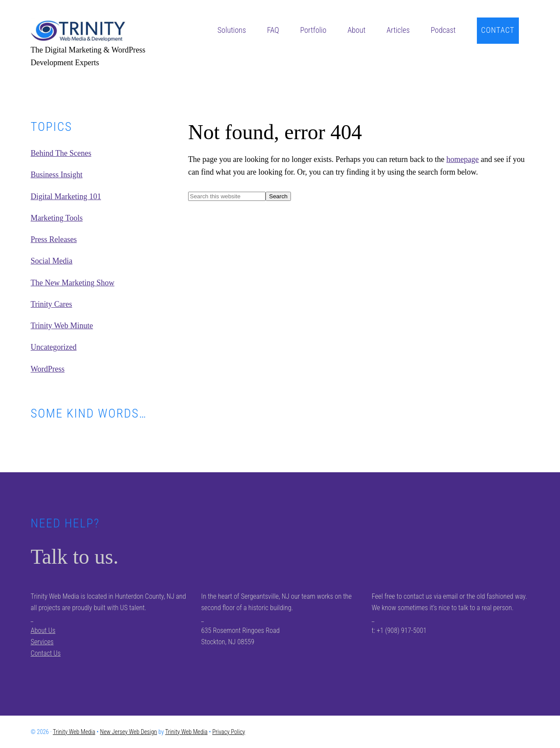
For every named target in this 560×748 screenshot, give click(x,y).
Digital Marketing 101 (66, 197)
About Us (43, 630)
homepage (462, 159)
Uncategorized (54, 347)
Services (42, 642)
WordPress (48, 369)
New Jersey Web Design (129, 732)
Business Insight (57, 175)
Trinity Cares (51, 304)
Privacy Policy (229, 732)
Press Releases (54, 239)
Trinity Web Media (96, 31)
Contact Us (46, 653)
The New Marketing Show (72, 283)
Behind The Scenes (61, 153)
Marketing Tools (57, 218)
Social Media (51, 261)
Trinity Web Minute (62, 326)
